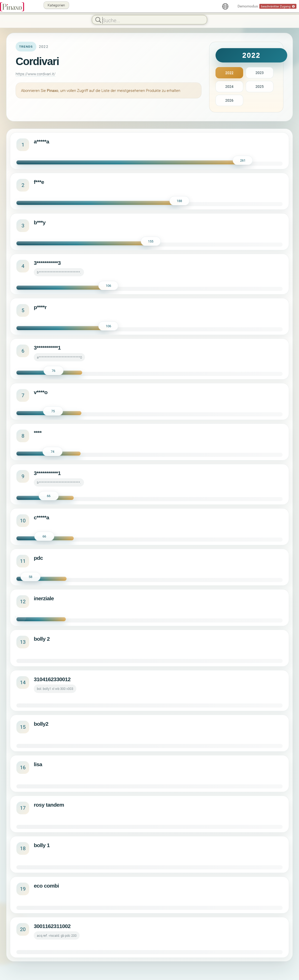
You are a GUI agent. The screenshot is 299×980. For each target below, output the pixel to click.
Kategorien (56, 5)
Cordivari (37, 61)
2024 (229, 86)
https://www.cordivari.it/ (36, 74)
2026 (229, 100)
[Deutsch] (225, 6)
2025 (260, 86)
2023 (260, 73)
